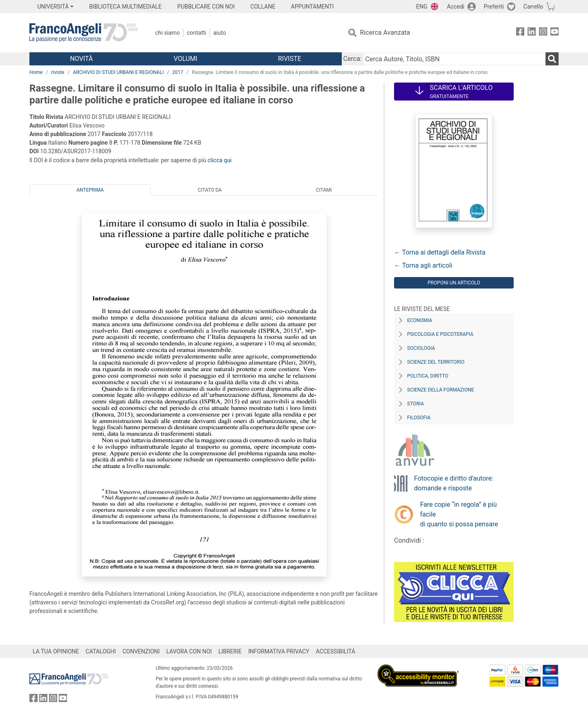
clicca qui (219, 160)
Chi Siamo (167, 33)
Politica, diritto (428, 376)
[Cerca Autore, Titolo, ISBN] (454, 59)
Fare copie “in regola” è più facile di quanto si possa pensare (459, 514)
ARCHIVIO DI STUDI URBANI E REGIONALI (118, 72)
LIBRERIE (230, 651)
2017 (178, 72)
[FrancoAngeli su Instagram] (543, 33)
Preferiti (494, 7)
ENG (422, 7)
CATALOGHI (101, 651)
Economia (420, 320)
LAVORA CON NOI (189, 651)
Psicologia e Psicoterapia (440, 334)
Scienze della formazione (441, 390)
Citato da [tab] (210, 190)
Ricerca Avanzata (385, 32)
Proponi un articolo (454, 283)
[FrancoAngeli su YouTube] (555, 33)
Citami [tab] (324, 190)
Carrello (533, 7)
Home (36, 72)
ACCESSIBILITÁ (336, 651)
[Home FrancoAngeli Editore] (84, 33)
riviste (58, 72)
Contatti (196, 33)
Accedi (455, 7)
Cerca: (353, 59)
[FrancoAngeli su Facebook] (520, 33)
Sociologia (421, 348)
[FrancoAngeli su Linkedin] (532, 33)
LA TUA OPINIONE (56, 651)
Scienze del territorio (436, 362)
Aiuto (219, 33)
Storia (415, 404)
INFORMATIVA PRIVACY (279, 651)
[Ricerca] (552, 59)
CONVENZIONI (141, 651)
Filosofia (419, 418)
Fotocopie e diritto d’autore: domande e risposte (454, 483)
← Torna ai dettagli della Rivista (440, 252)
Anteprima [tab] (90, 190)
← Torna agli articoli (423, 265)
